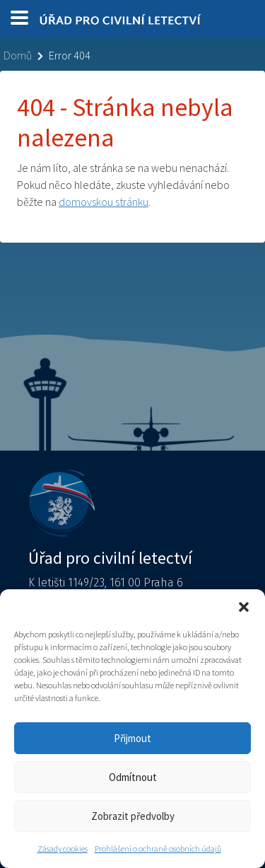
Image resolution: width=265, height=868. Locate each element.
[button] (244, 607)
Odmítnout (133, 777)
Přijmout (132, 738)
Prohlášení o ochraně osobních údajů (158, 849)
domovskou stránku (104, 202)
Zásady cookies (63, 849)
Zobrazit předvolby (133, 816)
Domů (18, 55)
